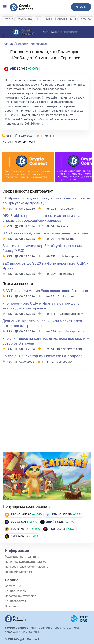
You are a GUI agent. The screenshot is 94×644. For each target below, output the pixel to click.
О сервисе (12, 606)
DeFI (48, 19)
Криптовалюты (15, 601)
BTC (13, 514)
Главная (8, 44)
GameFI (61, 19)
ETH (54, 514)
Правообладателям (18, 572)
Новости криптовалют (32, 44)
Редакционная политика (22, 557)
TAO (52, 529)
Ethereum (24, 19)
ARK (13, 68)
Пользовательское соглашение (27, 567)
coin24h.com (26, 142)
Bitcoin (8, 19)
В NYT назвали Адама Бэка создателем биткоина (46, 233)
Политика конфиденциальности (27, 562)
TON (38, 19)
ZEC (13, 529)
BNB (14, 536)
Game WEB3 (13, 586)
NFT (73, 19)
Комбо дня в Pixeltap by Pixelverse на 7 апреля (42, 356)
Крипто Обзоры (16, 591)
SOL (13, 522)
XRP (49, 522)
